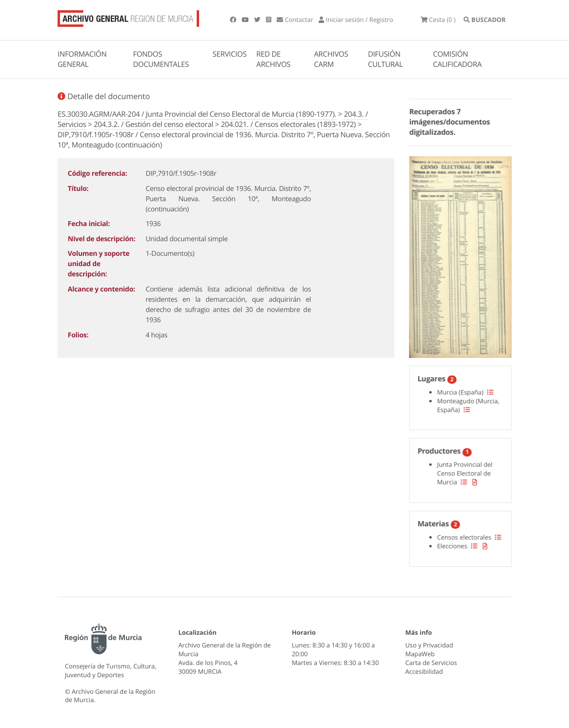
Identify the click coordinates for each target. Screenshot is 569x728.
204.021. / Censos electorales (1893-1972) (288, 125)
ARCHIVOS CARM (331, 59)
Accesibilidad (424, 671)
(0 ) (438, 20)
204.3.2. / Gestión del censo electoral (153, 125)
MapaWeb (420, 654)
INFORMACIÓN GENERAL (82, 59)
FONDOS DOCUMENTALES (161, 59)
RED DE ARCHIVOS (273, 59)
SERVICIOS (230, 54)
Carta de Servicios (431, 663)
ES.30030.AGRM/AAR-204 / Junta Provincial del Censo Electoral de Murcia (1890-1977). (197, 114)
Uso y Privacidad (429, 645)
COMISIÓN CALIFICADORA (457, 59)
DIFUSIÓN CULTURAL (386, 59)
